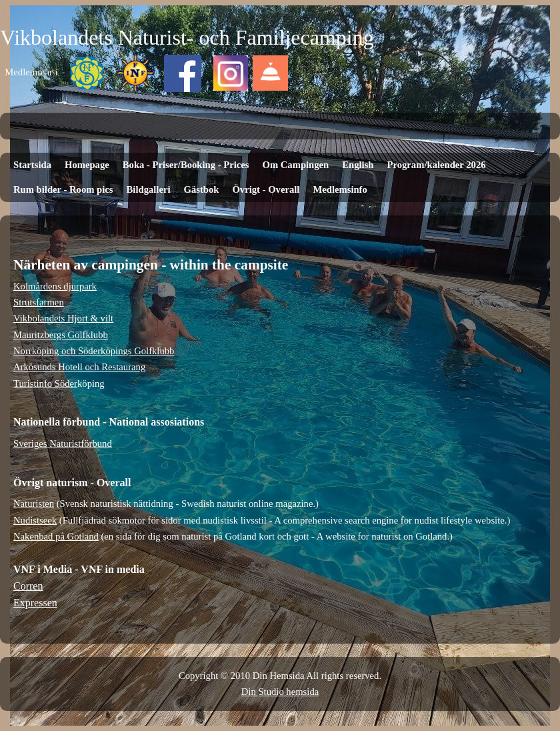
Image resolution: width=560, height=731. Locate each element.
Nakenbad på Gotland (56, 536)
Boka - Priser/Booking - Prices (186, 165)
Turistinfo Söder (45, 384)
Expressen (35, 603)
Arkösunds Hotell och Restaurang (79, 367)
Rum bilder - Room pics (63, 189)
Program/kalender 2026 (437, 165)
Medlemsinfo (340, 189)
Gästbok (202, 189)
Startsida (32, 165)
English (358, 165)
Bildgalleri (149, 189)
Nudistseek (35, 520)
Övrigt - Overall (266, 189)
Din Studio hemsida (280, 692)
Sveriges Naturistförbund (63, 444)
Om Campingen (295, 165)
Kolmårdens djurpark (55, 286)
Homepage (87, 165)
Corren (28, 586)
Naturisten (34, 504)
